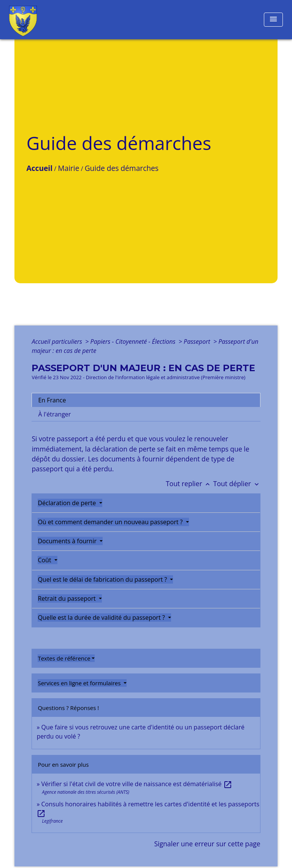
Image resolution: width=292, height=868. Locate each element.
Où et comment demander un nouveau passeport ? (111, 522)
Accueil (39, 168)
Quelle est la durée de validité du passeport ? (102, 617)
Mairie (68, 168)
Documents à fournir (68, 541)
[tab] (146, 400)
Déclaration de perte (67, 503)
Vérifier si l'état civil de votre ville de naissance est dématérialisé (137, 784)
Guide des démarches (122, 168)
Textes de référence (64, 658)
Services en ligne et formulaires (80, 683)
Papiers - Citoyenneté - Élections (134, 341)
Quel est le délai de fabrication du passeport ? (103, 579)
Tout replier (190, 483)
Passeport (198, 341)
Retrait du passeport (67, 598)
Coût (45, 560)
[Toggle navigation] (273, 20)
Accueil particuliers (58, 341)
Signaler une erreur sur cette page (207, 844)
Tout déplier (237, 483)
